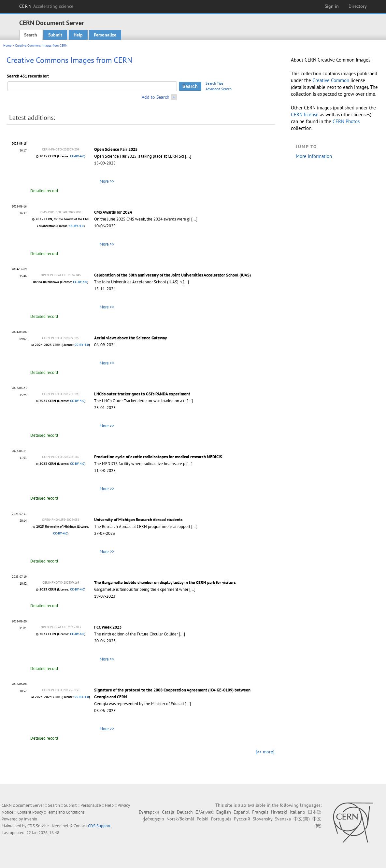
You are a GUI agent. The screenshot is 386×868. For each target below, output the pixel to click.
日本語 (315, 812)
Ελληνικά (205, 812)
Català (168, 812)
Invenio (30, 819)
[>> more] (265, 752)
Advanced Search (219, 89)
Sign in (332, 6)
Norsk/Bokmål (180, 819)
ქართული (153, 819)
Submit (55, 35)
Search (31, 35)
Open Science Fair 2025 (116, 149)
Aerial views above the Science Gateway (130, 338)
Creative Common (331, 80)
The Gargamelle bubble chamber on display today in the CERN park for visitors (165, 583)
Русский (242, 819)
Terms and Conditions (66, 812)
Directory (358, 6)
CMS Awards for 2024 (113, 212)
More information (314, 156)
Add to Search (156, 97)
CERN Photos (346, 121)
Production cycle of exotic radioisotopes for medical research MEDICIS (158, 457)
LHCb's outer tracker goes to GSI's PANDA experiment (142, 394)
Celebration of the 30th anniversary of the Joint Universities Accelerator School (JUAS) (172, 275)
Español (242, 812)
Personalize (105, 35)
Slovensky (263, 819)
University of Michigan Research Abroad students (138, 520)
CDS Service (38, 826)
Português (221, 819)
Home (7, 45)
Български (149, 812)
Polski (203, 819)
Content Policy (30, 812)
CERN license (305, 114)
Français (260, 812)
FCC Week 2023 (108, 627)
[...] (188, 156)
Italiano (298, 812)
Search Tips (214, 83)
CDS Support (99, 826)
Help (78, 35)
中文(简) (302, 819)
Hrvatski (279, 812)
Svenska (283, 819)
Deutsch (185, 812)
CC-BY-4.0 (77, 156)
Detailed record (44, 191)
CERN (46, 6)
